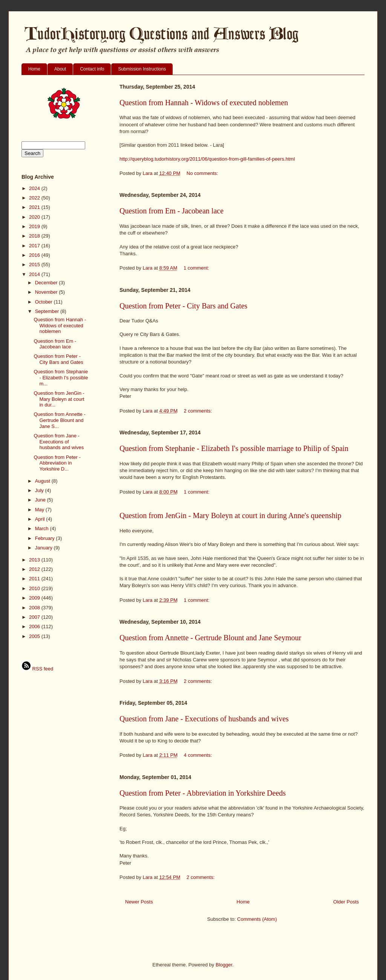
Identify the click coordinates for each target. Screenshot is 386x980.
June (41, 500)
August (43, 481)
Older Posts (346, 902)
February (46, 538)
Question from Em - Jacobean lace (172, 211)
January (44, 548)
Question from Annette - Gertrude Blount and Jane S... (59, 420)
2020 (35, 217)
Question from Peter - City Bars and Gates (183, 306)
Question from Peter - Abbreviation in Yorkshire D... (57, 463)
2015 (35, 265)
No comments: (203, 173)
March (43, 528)
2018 (35, 236)
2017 (35, 246)
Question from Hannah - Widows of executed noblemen (204, 103)
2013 (35, 560)
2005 (35, 636)
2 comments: (199, 411)
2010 (35, 588)
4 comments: (199, 755)
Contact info (92, 69)
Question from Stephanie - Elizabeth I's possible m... (61, 377)
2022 (35, 198)
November (47, 292)
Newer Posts (139, 902)
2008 (35, 608)
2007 (35, 617)
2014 (35, 274)
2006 (35, 626)
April (41, 519)
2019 (35, 226)
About (60, 69)
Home (34, 69)
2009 (35, 598)
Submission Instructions (142, 69)
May (40, 510)
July (40, 490)
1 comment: (197, 268)
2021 (35, 207)
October (44, 302)
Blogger (224, 965)
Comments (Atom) (257, 919)
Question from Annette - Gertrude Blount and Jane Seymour (210, 638)
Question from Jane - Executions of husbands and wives (204, 719)
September (48, 311)
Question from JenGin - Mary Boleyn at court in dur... (59, 399)
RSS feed (37, 669)
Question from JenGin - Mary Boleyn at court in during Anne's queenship (231, 515)
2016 (35, 255)
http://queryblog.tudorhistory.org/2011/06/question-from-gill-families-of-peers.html (207, 159)
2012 (35, 569)
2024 (35, 188)
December (47, 283)
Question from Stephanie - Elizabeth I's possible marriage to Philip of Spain (234, 448)
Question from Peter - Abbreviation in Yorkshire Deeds (203, 793)
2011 (35, 579)
